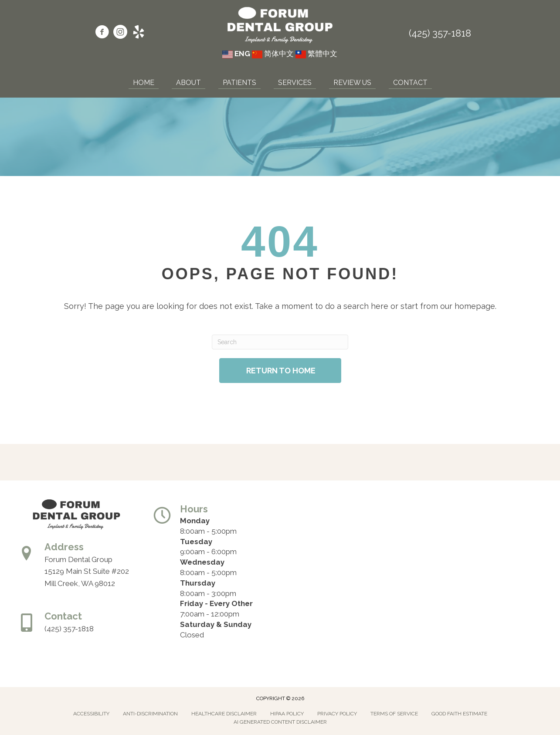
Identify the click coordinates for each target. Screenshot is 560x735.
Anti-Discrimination (150, 714)
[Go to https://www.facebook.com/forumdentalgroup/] (102, 33)
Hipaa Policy (287, 714)
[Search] (280, 342)
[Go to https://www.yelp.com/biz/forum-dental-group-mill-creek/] (139, 33)
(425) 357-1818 (440, 33)
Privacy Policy (337, 714)
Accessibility (91, 714)
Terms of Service (394, 714)
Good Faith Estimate (459, 714)
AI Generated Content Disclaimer (280, 722)
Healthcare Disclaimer (224, 714)
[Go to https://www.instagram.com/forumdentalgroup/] (120, 33)
